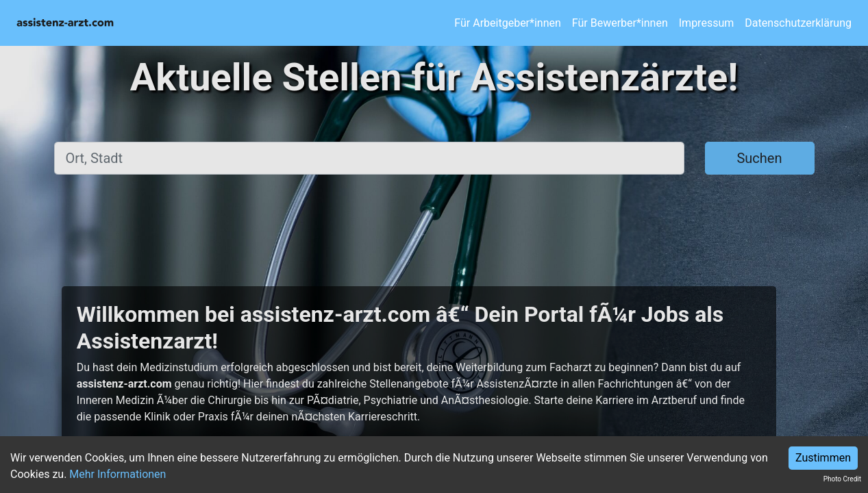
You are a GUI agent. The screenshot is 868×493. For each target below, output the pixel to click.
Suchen (759, 158)
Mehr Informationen (117, 474)
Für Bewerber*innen (620, 23)
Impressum (707, 23)
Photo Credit (842, 479)
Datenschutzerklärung (798, 23)
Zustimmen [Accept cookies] (823, 458)
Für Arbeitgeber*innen (507, 23)
